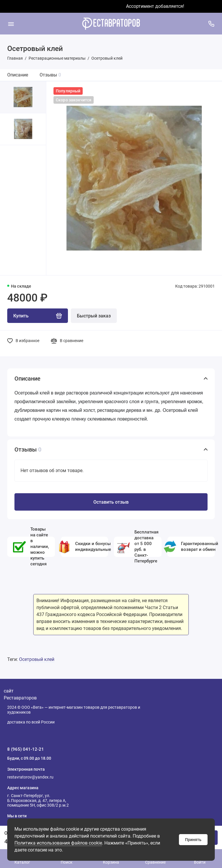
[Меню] (11, 24)
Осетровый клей (37, 659)
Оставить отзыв (111, 502)
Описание (18, 75)
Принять (193, 840)
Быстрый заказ (94, 316)
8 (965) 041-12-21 (26, 749)
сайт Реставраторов (20, 694)
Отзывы (50, 75)
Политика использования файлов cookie (58, 843)
